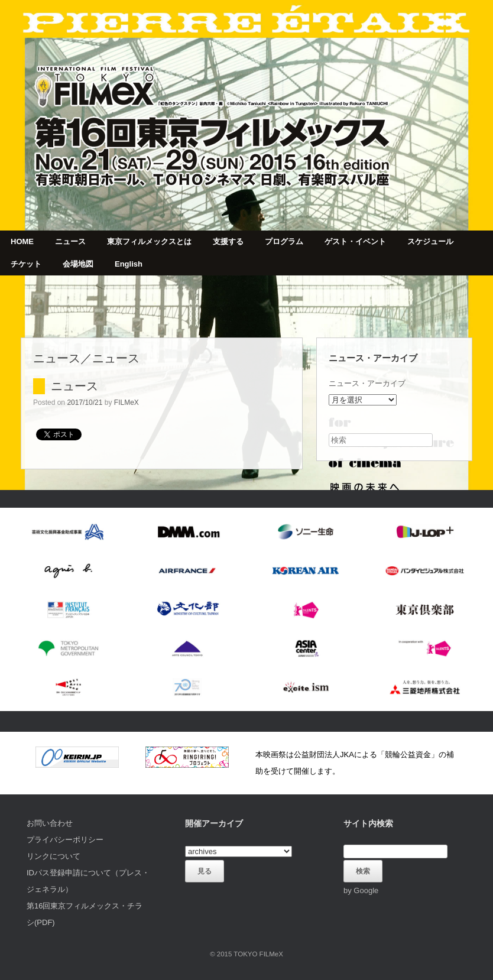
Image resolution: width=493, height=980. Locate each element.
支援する (228, 241)
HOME (22, 241)
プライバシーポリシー (65, 840)
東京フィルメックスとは (149, 241)
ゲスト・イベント (355, 241)
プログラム (284, 241)
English (129, 264)
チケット (26, 264)
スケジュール (430, 241)
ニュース (70, 241)
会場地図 (78, 264)
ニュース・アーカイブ (367, 383)
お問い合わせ (50, 823)
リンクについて (53, 856)
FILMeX (127, 403)
